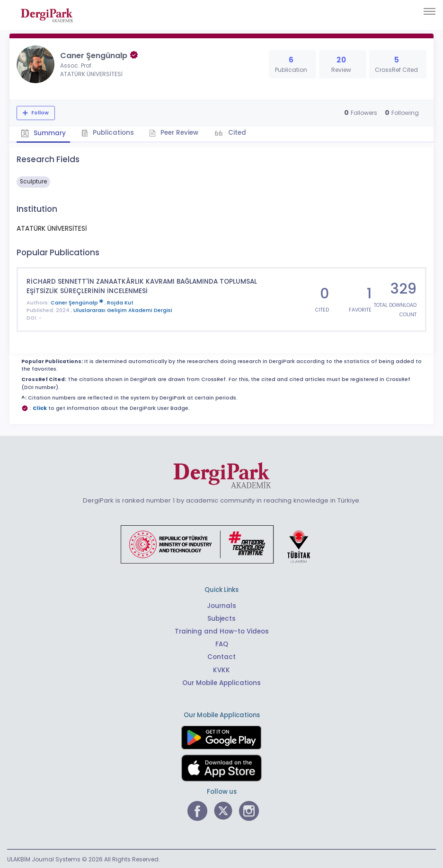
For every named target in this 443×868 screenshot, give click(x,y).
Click (40, 407)
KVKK (222, 669)
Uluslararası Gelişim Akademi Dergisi (123, 309)
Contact (221, 656)
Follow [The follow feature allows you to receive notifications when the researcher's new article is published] (39, 113)
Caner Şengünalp (78, 301)
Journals (221, 605)
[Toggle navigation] (430, 11)
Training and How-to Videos (221, 630)
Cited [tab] (235, 133)
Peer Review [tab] (173, 133)
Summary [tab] (43, 133)
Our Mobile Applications (222, 681)
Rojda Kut (120, 301)
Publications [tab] (107, 133)
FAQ (222, 643)
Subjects (221, 618)
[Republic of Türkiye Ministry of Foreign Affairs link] (221, 543)
